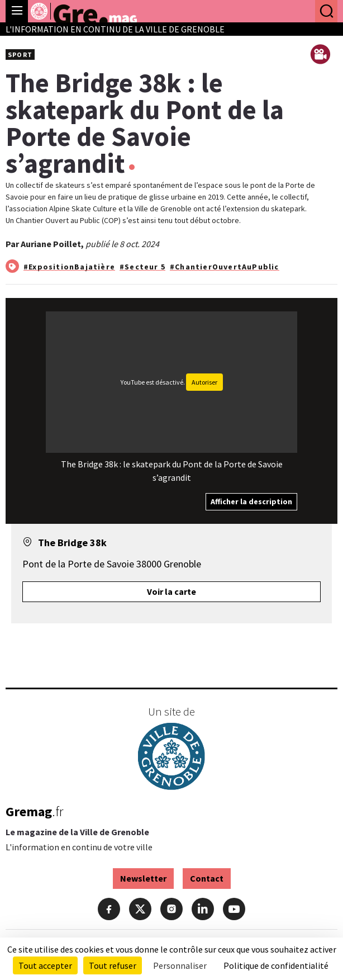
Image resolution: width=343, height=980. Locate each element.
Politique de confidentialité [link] (276, 965)
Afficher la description (251, 501)
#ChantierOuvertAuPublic (225, 267)
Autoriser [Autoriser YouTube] (204, 382)
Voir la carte (171, 591)
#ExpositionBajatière (69, 267)
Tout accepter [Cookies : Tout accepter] (45, 965)
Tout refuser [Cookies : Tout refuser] (113, 965)
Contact (207, 878)
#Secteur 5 (142, 267)
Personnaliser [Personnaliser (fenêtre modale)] (180, 965)
